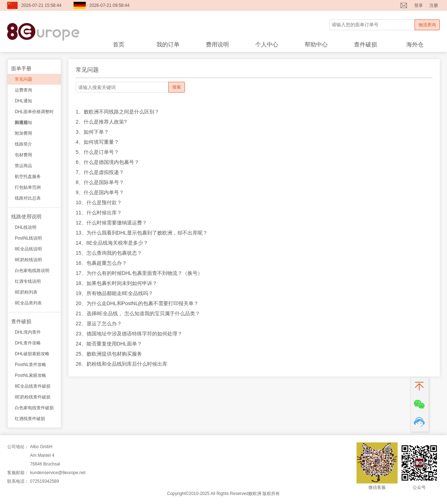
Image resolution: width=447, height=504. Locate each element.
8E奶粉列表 (26, 292)
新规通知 (23, 122)
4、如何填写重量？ (97, 142)
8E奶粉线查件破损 (33, 397)
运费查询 (23, 90)
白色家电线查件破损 (34, 408)
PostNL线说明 (28, 238)
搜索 (177, 87)
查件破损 (366, 44)
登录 (419, 5)
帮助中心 (316, 44)
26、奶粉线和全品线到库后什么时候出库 (121, 364)
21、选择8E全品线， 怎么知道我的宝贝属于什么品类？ (138, 313)
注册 (434, 5)
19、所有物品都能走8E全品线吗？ (114, 293)
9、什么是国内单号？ (100, 192)
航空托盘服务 (28, 177)
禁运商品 (23, 166)
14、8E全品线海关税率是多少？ (112, 243)
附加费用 (23, 133)
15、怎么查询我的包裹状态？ (109, 253)
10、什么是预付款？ (99, 202)
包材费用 (23, 155)
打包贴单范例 (28, 187)
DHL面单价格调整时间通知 (34, 113)
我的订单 (168, 44)
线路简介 (23, 144)
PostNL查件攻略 (30, 365)
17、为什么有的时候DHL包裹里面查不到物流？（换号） (139, 273)
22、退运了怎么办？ (99, 324)
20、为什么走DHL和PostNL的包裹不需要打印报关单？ (137, 303)
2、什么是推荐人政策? (101, 122)
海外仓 (415, 44)
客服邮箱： (18, 473)
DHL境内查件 (28, 332)
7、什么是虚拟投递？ (100, 172)
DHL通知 (23, 101)
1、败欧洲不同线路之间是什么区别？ (118, 112)
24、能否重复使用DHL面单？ (109, 344)
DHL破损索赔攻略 (32, 354)
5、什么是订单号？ (97, 152)
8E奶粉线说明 (28, 260)
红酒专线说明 (28, 281)
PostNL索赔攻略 (30, 375)
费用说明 (217, 44)
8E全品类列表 (28, 303)
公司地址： (18, 447)
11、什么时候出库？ (99, 213)
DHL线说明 (26, 227)
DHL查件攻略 (28, 343)
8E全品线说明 (28, 249)
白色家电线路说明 (32, 271)
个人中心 (267, 44)
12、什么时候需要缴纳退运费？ (111, 223)
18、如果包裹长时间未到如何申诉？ (116, 283)
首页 (119, 44)
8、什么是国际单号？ (100, 182)
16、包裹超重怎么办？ (101, 263)
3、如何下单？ (92, 132)
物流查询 (427, 25)
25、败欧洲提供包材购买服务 (109, 354)
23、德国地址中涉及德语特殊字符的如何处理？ (129, 334)
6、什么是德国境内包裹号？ (107, 162)
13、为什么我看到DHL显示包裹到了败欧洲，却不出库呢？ (142, 233)
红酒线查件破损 (30, 419)
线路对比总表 (28, 198)
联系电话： (18, 481)
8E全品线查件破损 (33, 386)
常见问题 (23, 79)
